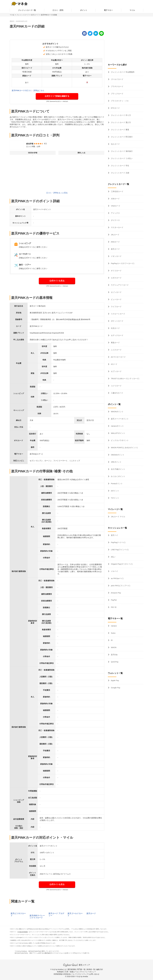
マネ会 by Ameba (23, 932)
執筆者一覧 (91, 969)
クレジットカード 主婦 (120, 173)
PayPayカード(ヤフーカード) (122, 263)
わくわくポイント (118, 476)
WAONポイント (117, 412)
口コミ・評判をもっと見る (57, 193)
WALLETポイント (118, 433)
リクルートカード (118, 314)
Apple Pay (115, 680)
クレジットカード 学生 (120, 166)
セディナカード (117, 335)
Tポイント (115, 498)
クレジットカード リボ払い (122, 158)
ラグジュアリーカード (120, 285)
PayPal (114, 600)
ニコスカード (116, 350)
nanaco (114, 626)
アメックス (115, 213)
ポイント (84, 10)
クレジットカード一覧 (27, 10)
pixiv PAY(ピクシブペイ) (120, 586)
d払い (113, 557)
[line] (101, 33)
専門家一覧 (81, 969)
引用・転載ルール (72, 972)
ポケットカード (117, 321)
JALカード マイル (118, 517)
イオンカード (116, 256)
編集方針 (100, 969)
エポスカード (116, 278)
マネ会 (12, 15)
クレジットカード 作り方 (121, 115)
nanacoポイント (117, 426)
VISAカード (115, 206)
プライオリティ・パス (120, 101)
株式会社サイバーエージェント (55, 953)
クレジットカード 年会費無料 (122, 72)
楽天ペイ (114, 535)
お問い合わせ (94, 974)
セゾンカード (116, 292)
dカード (114, 364)
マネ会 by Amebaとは (58, 969)
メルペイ (114, 571)
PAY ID (113, 607)
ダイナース (115, 220)
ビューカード (116, 299)
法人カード (115, 144)
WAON (113, 647)
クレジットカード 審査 (120, 130)
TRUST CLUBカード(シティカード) (125, 379)
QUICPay (114, 662)
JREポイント (116, 462)
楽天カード (35, 15)
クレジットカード (23, 15)
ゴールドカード (117, 79)
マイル (132, 10)
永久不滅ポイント (118, 469)
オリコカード (116, 271)
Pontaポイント (117, 484)
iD (111, 640)
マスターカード (117, 227)
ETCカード (115, 108)
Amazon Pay (116, 593)
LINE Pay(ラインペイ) (119, 550)
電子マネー (108, 10)
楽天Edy (114, 655)
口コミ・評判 (58, 10)
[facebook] (84, 33)
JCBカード (115, 199)
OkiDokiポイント (117, 455)
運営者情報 (72, 969)
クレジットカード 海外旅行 (122, 151)
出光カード (115, 328)
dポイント (115, 491)
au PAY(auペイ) (117, 578)
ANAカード (115, 242)
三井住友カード (117, 191)
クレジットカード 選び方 (121, 122)
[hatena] (96, 33)
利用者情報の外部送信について (65, 974)
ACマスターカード (118, 357)
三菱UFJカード (117, 393)
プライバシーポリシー (88, 972)
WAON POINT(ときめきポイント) (124, 448)
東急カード (115, 343)
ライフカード (116, 307)
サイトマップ (83, 974)
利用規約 (60, 972)
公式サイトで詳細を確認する (57, 96)
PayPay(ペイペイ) (118, 542)
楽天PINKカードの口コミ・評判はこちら (28, 90)
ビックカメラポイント (120, 440)
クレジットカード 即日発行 (122, 137)
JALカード (115, 235)
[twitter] (90, 33)
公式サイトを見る (57, 281)
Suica (113, 633)
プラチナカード (117, 86)
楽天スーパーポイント (120, 419)
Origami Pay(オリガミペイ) (121, 564)
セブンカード (116, 371)
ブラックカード (117, 94)
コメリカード (116, 386)
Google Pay (115, 688)
